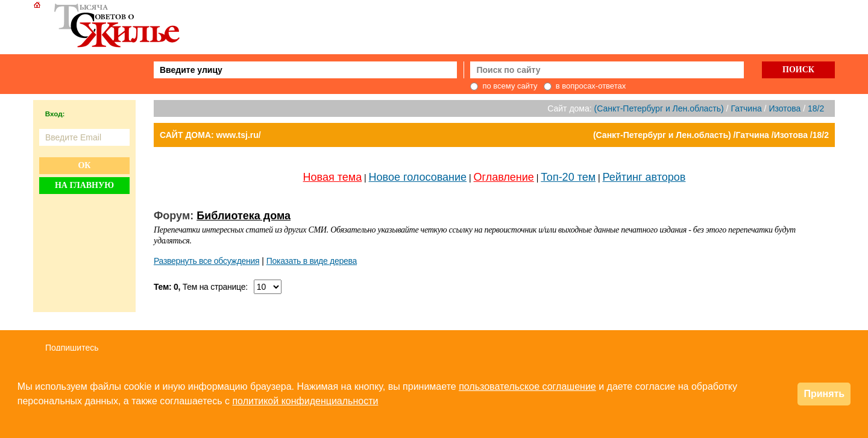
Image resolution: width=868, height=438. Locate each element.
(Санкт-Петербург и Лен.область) (659, 108)
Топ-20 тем (568, 177)
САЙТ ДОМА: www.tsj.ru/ (210, 135)
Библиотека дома (244, 216)
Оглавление (504, 177)
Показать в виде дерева (312, 261)
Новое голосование (418, 177)
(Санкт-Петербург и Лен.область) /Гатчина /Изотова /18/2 (711, 135)
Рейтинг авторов (644, 177)
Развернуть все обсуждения (206, 261)
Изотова (785, 108)
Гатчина (746, 108)
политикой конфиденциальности (305, 401)
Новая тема (333, 177)
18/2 (816, 108)
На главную (84, 185)
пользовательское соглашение (527, 386)
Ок (84, 165)
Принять (824, 394)
